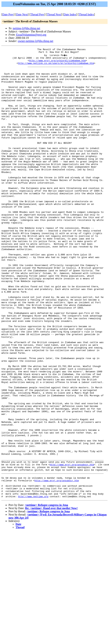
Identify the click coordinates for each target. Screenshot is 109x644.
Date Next (22, 14)
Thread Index (86, 14)
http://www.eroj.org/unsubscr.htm (72, 547)
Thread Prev (37, 14)
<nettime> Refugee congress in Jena (46, 594)
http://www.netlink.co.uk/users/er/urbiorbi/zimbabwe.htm (56, 66)
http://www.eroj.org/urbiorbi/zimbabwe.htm (57, 63)
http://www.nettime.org (33, 586)
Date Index (70, 14)
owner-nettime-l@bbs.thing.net (36, 41)
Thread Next (54, 14)
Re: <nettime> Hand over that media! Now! (51, 597)
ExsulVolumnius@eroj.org (31, 35)
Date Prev (8, 14)
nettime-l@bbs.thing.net (26, 28)
